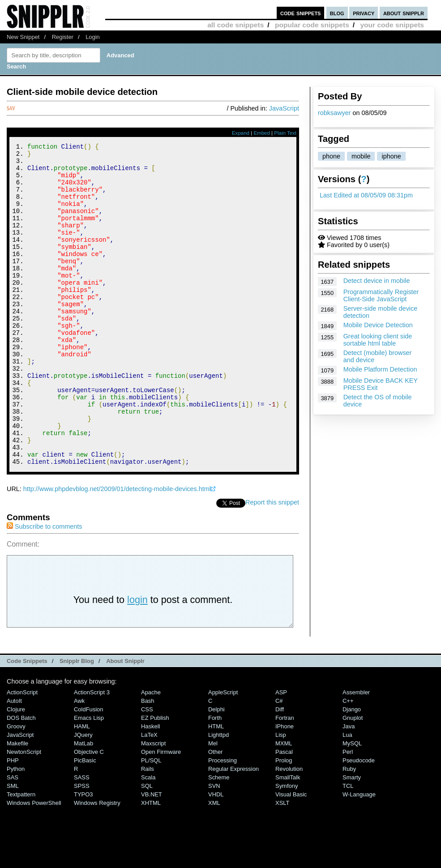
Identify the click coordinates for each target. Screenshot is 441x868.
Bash (148, 761)
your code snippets (392, 25)
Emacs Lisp (89, 778)
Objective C (89, 812)
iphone (391, 156)
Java (349, 787)
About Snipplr (125, 721)
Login (93, 37)
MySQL (352, 804)
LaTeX (149, 795)
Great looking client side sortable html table (378, 340)
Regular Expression (233, 829)
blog (337, 13)
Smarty (352, 838)
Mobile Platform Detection (380, 369)
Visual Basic (291, 855)
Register (63, 37)
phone (331, 156)
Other (215, 812)
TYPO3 (83, 855)
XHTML (151, 863)
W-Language (359, 855)
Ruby (349, 829)
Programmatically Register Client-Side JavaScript (381, 295)
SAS (13, 838)
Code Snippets (27, 721)
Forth (215, 778)
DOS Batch (21, 778)
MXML (284, 804)
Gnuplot (353, 778)
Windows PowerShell (34, 863)
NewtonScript (24, 812)
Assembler (356, 753)
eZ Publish (155, 778)
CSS (147, 770)
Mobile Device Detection (378, 325)
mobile (361, 156)
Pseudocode (359, 821)
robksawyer (334, 113)
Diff (280, 770)
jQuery (83, 795)
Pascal (284, 812)
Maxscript (153, 804)
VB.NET (152, 855)
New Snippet (23, 37)
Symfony (287, 846)
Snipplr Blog (77, 721)
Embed (262, 133)
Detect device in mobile (377, 281)
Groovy (16, 787)
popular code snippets (312, 25)
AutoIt (14, 761)
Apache (151, 753)
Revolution (289, 829)
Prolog (284, 821)
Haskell (150, 787)
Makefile (17, 804)
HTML (216, 787)
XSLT (282, 863)
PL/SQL (151, 821)
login (137, 660)
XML (214, 863)
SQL (147, 846)
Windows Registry (97, 863)
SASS (82, 838)
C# (279, 761)
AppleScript (223, 753)
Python (16, 829)
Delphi (216, 770)
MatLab (83, 804)
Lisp (281, 795)
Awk (79, 761)
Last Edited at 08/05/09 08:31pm (366, 195)
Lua (347, 795)
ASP (281, 753)
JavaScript (284, 108)
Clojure (16, 770)
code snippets (301, 13)
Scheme (219, 838)
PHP (13, 821)
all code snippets (235, 25)
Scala (148, 838)
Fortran (285, 778)
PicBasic (85, 821)
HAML (82, 787)
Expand (241, 133)
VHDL (216, 855)
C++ (348, 761)
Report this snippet (272, 563)
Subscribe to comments (44, 587)
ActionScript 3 (92, 753)
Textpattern (21, 855)
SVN (214, 846)
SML (13, 846)
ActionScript (22, 753)
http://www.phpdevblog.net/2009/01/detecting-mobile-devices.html (117, 549)
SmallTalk (288, 838)
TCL (348, 846)
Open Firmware (161, 812)
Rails (148, 829)
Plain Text (285, 133)
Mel (213, 804)
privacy (364, 13)
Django (352, 770)
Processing (223, 821)
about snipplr (404, 13)
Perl (348, 812)
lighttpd (218, 795)
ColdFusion (89, 770)
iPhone (285, 787)
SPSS (82, 846)
